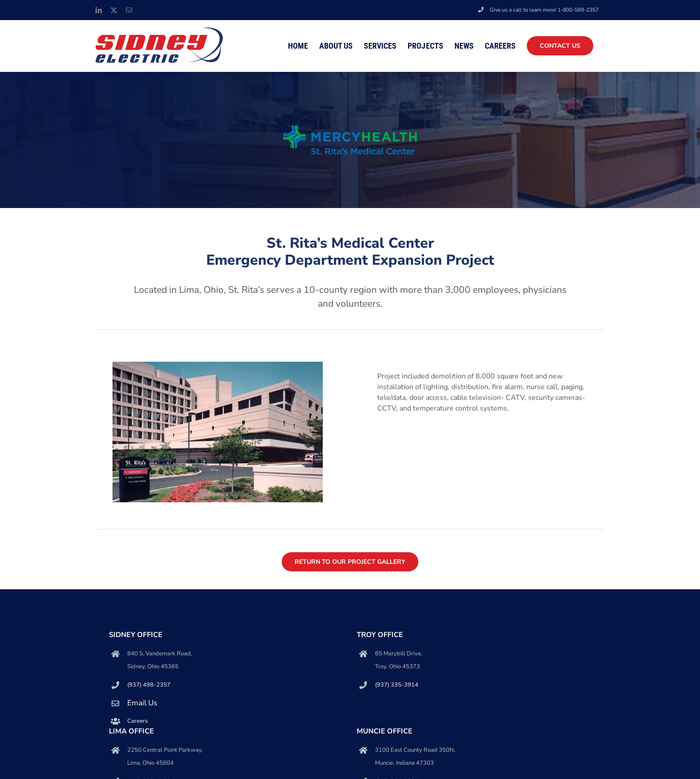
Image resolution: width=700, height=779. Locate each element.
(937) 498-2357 (149, 685)
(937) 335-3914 (397, 685)
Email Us (142, 703)
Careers (137, 721)
